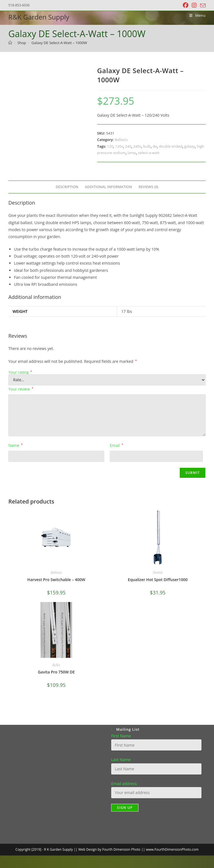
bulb (147, 146)
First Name (121, 736)
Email (116, 445)
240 (128, 146)
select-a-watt (149, 153)
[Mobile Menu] (195, 15)
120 (110, 146)
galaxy (189, 146)
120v (119, 146)
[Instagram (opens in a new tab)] (194, 5)
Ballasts (121, 140)
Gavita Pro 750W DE (56, 672)
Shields (158, 573)
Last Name (121, 760)
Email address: (124, 784)
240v (137, 146)
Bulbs (56, 665)
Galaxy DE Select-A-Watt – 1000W (59, 43)
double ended (171, 146)
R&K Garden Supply (39, 17)
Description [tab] (67, 187)
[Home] (10, 43)
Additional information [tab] (109, 187)
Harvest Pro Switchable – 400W (56, 580)
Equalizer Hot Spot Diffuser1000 (158, 580)
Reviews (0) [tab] (148, 187)
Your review (21, 389)
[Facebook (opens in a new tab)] (186, 5)
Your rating (20, 372)
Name (15, 445)
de (155, 146)
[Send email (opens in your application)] (202, 6)
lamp (132, 153)
